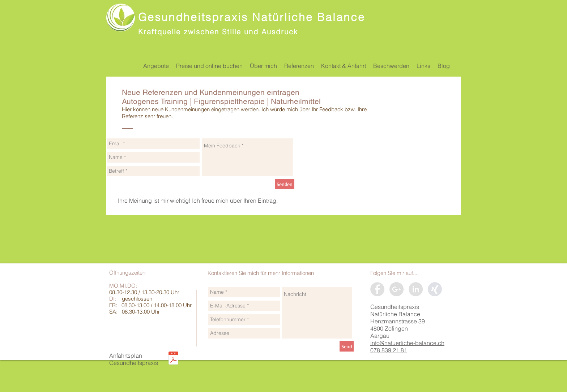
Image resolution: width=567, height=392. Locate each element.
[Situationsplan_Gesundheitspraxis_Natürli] (173, 359)
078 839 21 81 (389, 350)
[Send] (347, 346)
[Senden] (285, 184)
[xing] (435, 289)
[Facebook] (377, 289)
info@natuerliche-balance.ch (407, 343)
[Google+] (397, 289)
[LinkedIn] (416, 289)
